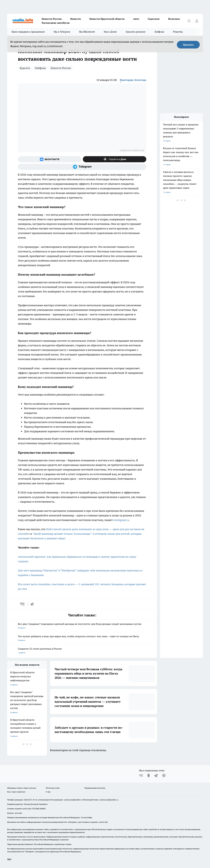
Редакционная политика (95, 788)
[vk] (23, 604)
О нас (48, 792)
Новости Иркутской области (107, 19)
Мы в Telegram (62, 32)
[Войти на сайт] (197, 21)
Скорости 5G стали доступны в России (82, 651)
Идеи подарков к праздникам (28, 32)
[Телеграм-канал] (82, 167)
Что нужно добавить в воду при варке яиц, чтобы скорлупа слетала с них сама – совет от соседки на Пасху (82, 638)
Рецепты (178, 32)
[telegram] (33, 604)
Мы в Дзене (110, 32)
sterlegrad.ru (121, 520)
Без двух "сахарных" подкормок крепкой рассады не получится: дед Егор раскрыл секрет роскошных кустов (82, 626)
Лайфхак (159, 32)
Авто (136, 19)
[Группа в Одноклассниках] (149, 775)
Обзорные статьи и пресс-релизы (22, 788)
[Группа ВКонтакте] (50, 159)
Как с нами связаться (16, 792)
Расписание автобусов (56, 23)
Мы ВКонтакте (87, 32)
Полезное (174, 19)
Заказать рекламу (136, 32)
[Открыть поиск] (189, 21)
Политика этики (53, 788)
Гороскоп (154, 19)
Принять (188, 45)
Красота (25, 68)
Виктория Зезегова (133, 80)
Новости (76, 19)
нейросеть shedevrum (132, 150)
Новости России (52, 19)
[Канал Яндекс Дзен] (115, 159)
